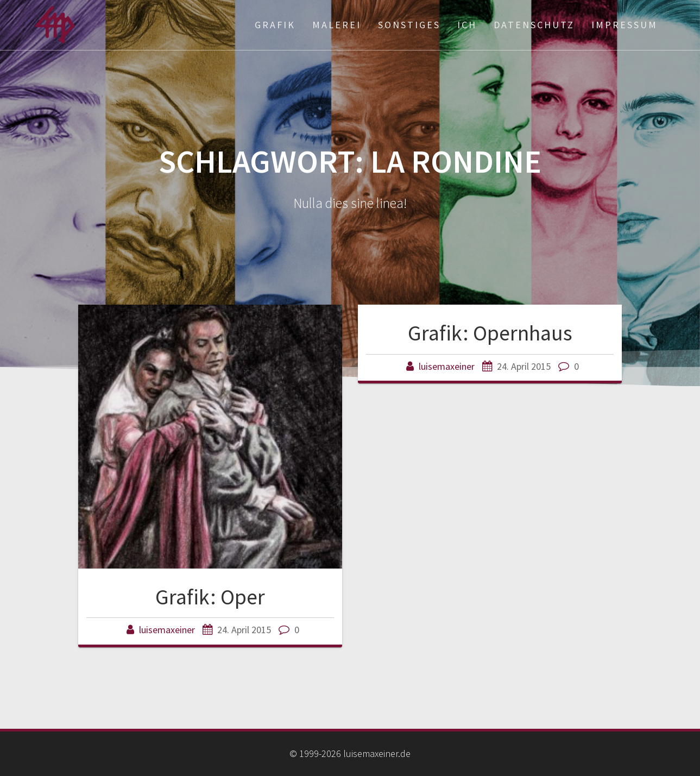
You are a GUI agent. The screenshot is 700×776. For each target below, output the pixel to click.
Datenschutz (534, 25)
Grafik (275, 25)
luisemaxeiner (167, 630)
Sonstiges (409, 25)
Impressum (625, 25)
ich (467, 25)
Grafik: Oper (210, 597)
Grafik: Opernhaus (490, 333)
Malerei (337, 25)
